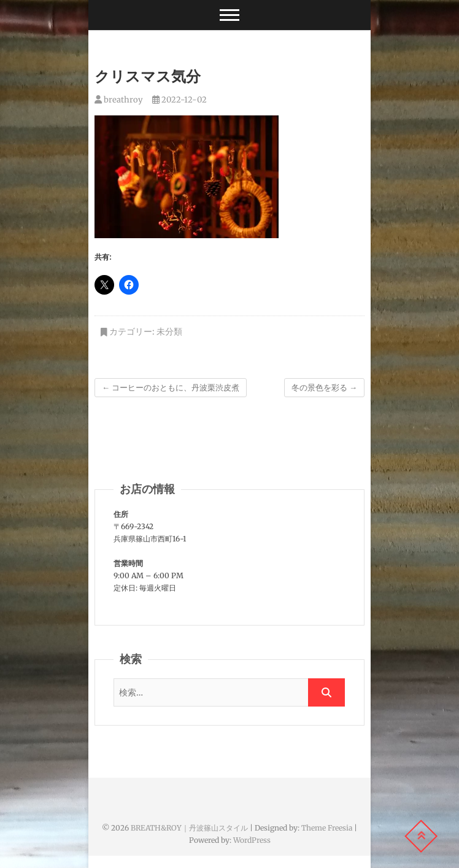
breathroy (119, 100)
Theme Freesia (327, 828)
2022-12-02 (179, 100)
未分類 (169, 331)
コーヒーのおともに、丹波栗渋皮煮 (171, 388)
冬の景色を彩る (324, 388)
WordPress (252, 840)
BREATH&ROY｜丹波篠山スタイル (189, 828)
